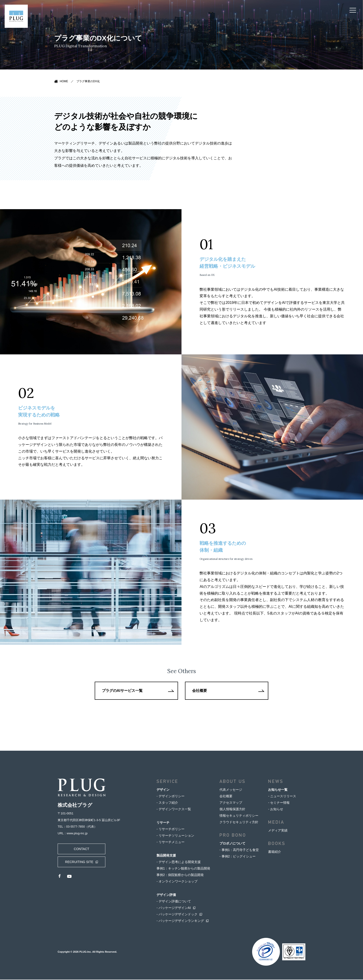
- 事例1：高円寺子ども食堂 (239, 850)
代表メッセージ (231, 790)
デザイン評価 (166, 895)
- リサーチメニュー (171, 842)
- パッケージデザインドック (177, 915)
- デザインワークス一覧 (174, 810)
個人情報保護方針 (232, 810)
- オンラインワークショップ (177, 882)
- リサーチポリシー (171, 829)
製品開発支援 (166, 856)
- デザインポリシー (171, 797)
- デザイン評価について (174, 902)
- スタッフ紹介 (167, 803)
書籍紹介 (275, 852)
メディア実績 (278, 831)
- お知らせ (276, 810)
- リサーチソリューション (175, 836)
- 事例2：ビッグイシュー (238, 857)
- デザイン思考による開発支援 (179, 862)
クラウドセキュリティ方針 (239, 822)
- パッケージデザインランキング (180, 921)
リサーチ (163, 823)
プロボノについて (232, 844)
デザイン (163, 790)
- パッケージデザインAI (174, 908)
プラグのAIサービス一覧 (122, 691)
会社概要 (200, 691)
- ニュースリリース (282, 797)
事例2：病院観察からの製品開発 (180, 875)
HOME (64, 81)
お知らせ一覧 (278, 790)
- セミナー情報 (279, 803)
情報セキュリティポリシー (239, 816)
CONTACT (81, 849)
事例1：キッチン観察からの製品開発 (183, 869)
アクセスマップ (231, 803)
